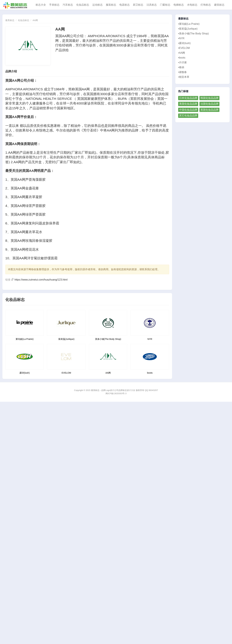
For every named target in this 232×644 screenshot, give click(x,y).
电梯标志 (179, 5)
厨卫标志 (138, 5)
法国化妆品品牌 (209, 104)
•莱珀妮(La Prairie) (189, 24)
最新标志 (183, 19)
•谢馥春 (183, 72)
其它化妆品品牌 (188, 116)
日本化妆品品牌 (188, 98)
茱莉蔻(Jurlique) (66, 339)
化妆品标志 (83, 5)
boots (150, 373)
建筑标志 (219, 5)
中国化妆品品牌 (188, 110)
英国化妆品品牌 (209, 110)
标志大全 (41, 5)
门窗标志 (165, 5)
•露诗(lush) (184, 43)
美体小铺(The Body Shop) (108, 339)
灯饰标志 (206, 5)
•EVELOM (184, 48)
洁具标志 (152, 5)
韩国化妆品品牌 (209, 98)
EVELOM (66, 373)
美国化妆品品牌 (188, 104)
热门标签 (183, 91)
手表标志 (54, 5)
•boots (182, 58)
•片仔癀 (183, 62)
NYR (150, 339)
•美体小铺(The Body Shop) (194, 34)
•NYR (181, 38)
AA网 (35, 20)
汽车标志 (68, 5)
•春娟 (181, 67)
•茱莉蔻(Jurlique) (188, 29)
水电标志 (192, 5)
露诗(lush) (25, 373)
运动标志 (97, 5)
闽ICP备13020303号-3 (116, 393)
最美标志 (10, 20)
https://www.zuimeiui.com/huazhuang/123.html (41, 280)
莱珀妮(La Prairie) (25, 339)
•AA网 (182, 53)
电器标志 (125, 5)
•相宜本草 (184, 77)
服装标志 (111, 5)
